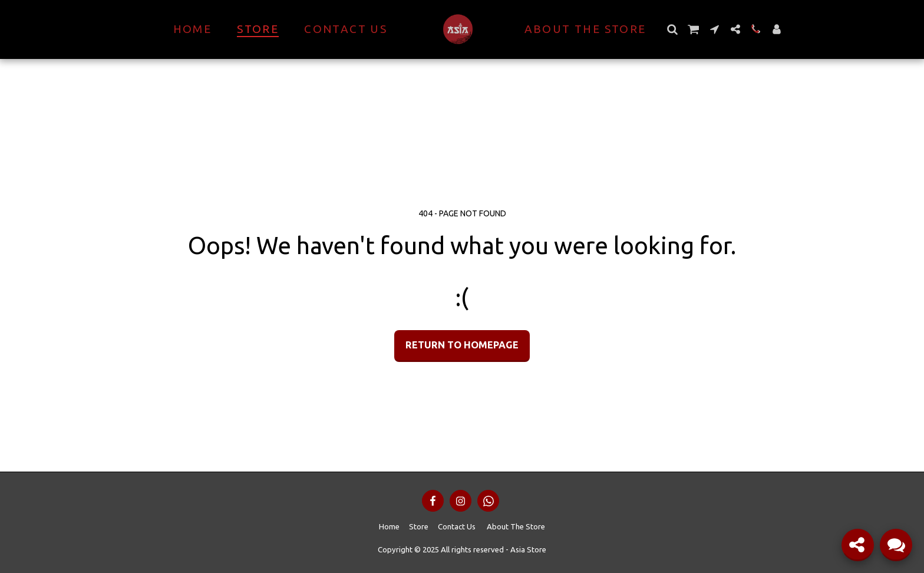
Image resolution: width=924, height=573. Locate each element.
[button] (673, 29)
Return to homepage (462, 345)
